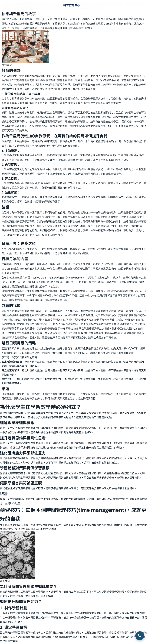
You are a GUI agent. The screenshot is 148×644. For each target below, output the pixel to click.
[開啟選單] (142, 5)
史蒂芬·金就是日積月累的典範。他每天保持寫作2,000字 (106, 348)
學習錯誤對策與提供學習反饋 (25, 468)
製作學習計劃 (16, 608)
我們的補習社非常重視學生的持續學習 (23, 324)
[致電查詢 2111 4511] (140, 636)
